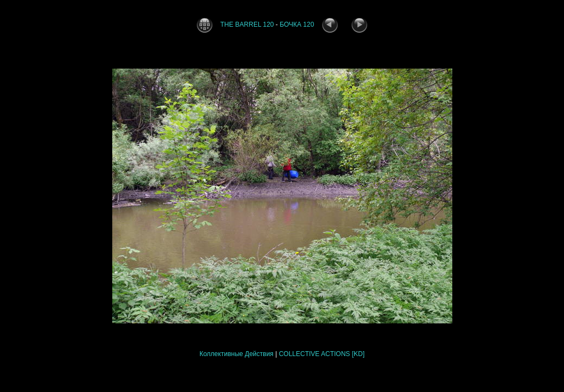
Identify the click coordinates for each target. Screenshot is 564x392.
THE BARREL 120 (247, 24)
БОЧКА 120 (297, 24)
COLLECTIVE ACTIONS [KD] (322, 354)
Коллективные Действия (236, 354)
